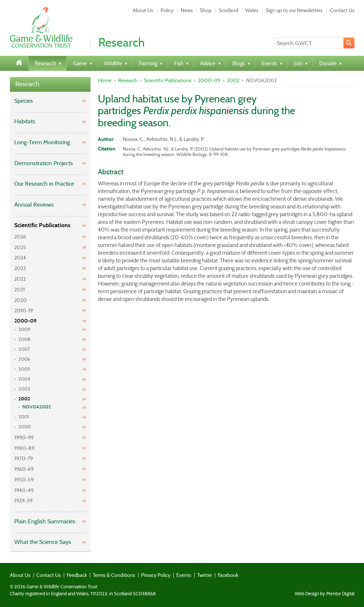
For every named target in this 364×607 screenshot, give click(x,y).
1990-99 (24, 437)
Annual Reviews (34, 205)
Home (105, 80)
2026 (20, 237)
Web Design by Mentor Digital (325, 594)
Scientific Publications (42, 225)
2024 (20, 258)
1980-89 (24, 448)
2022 (20, 279)
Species (24, 101)
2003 (24, 389)
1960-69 (24, 469)
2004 (24, 379)
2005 (24, 369)
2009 (24, 329)
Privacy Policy (156, 575)
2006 (24, 359)
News (187, 10)
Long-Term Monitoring (42, 142)
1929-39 (23, 501)
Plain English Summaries (45, 521)
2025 (20, 247)
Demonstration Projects (44, 163)
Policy (167, 10)
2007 (24, 349)
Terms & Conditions (114, 575)
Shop (206, 10)
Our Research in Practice (44, 184)
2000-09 (25, 321)
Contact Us (342, 10)
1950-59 (24, 480)
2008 (24, 339)
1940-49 (24, 490)
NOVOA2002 (37, 407)
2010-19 (24, 310)
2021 (20, 290)
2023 (20, 268)
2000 (25, 427)
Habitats (25, 121)
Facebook (228, 575)
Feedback (77, 575)
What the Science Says (43, 542)
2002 (24, 399)
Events (184, 575)
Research (27, 84)
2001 (24, 417)
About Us (143, 10)
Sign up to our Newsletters (294, 10)
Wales (252, 10)
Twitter (205, 575)
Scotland (229, 10)
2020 (21, 300)
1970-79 (24, 458)
